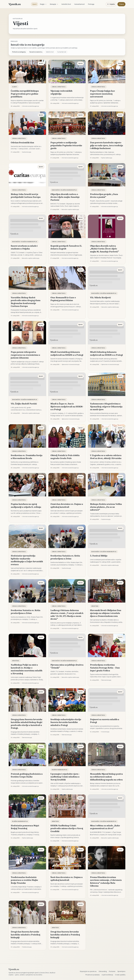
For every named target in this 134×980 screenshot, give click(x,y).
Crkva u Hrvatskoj (59, 87)
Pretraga (91, 4)
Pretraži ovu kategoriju (19, 52)
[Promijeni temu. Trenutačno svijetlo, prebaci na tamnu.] (111, 4)
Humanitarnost (80, 4)
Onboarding (103, 971)
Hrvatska (95, 606)
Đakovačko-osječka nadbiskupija (64, 190)
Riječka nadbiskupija (60, 770)
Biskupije (54, 4)
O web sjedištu (120, 975)
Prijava (121, 4)
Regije (43, 4)
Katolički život (66, 4)
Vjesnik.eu (15, 4)
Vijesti (34, 4)
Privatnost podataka (92, 975)
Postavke (112, 971)
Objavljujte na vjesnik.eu (88, 971)
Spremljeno (121, 971)
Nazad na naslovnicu (36, 52)
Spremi (41, 63)
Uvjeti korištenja (107, 975)
